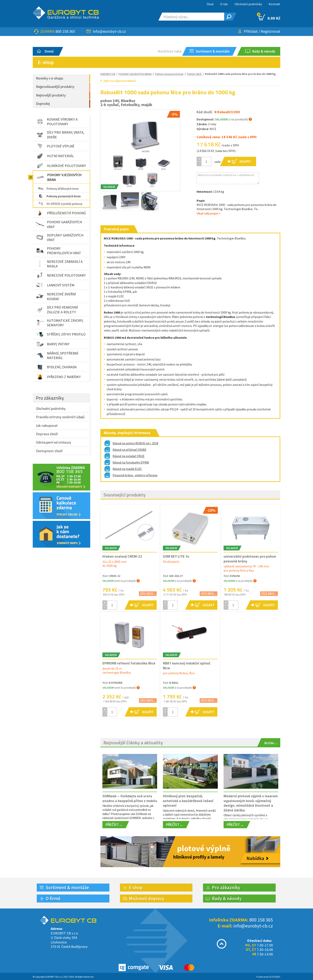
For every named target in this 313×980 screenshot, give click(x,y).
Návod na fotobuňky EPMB (131, 462)
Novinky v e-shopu (50, 78)
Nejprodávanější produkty (55, 87)
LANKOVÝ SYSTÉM (55, 285)
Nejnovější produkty (51, 95)
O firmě (53, 898)
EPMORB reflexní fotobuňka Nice (129, 663)
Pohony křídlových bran (58, 189)
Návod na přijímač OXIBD (129, 450)
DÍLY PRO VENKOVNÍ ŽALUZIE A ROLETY (57, 310)
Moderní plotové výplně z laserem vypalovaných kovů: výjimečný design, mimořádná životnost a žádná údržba (251, 803)
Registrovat (270, 31)
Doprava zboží (47, 434)
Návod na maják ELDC (127, 469)
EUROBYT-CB (108, 74)
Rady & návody (227, 898)
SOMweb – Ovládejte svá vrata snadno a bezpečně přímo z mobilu (130, 798)
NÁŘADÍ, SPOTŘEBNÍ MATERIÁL (57, 355)
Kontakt (274, 4)
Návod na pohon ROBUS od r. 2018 (135, 443)
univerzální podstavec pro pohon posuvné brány (250, 559)
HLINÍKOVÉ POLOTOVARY (61, 166)
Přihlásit (251, 31)
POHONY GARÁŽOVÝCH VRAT (59, 224)
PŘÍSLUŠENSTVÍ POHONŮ (61, 213)
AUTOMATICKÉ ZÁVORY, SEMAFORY (60, 323)
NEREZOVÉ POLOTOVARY (61, 275)
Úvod (210, 4)
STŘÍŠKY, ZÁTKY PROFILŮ (61, 334)
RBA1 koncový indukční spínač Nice (187, 665)
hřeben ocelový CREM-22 (122, 556)
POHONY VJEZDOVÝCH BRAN (59, 177)
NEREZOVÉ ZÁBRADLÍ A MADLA (59, 264)
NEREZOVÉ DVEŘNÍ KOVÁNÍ (56, 296)
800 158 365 (65, 31)
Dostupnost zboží (49, 451)
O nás (224, 4)
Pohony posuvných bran (59, 196)
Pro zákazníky (50, 398)
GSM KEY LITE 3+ (176, 556)
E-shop (136, 887)
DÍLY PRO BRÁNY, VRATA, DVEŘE (60, 135)
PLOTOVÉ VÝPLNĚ (55, 146)
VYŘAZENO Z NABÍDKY (58, 377)
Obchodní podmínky (248, 4)
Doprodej (43, 104)
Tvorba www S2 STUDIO (268, 977)
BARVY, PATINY (53, 344)
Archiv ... (271, 743)
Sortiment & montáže (67, 887)
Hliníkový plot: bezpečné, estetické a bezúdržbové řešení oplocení (188, 801)
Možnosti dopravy (147, 898)
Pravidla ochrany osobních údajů (60, 417)
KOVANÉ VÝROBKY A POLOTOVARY (57, 122)
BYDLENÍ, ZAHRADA (56, 367)
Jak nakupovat (47, 425)
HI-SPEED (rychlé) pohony (60, 204)
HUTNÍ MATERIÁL (55, 156)
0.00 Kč (269, 18)
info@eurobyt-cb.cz (109, 31)
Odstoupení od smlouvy (53, 442)
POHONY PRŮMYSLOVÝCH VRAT (58, 251)
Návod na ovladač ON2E (129, 456)
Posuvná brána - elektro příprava (135, 475)
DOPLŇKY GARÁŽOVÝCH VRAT (60, 237)
